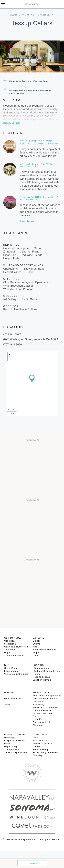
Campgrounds (41, 668)
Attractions (39, 701)
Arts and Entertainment (46, 699)
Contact (32, 863)
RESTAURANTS (13, 699)
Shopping (38, 725)
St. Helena (10, 644)
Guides (37, 641)
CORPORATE (40, 735)
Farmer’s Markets (42, 713)
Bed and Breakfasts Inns (47, 671)
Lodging (38, 665)
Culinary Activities (43, 710)
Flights (37, 653)
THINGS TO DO (41, 693)
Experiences (11, 671)
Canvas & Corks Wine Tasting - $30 (36, 165)
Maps (36, 647)
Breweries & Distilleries (46, 707)
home (14, 15)
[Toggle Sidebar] (3, 4)
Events (37, 644)
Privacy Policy (41, 749)
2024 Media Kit (41, 741)
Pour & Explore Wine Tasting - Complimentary (39, 142)
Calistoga (9, 641)
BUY (7, 665)
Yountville (10, 650)
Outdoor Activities (43, 722)
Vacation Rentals (42, 680)
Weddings (10, 738)
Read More (12, 124)
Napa (7, 653)
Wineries (28, 15)
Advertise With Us (43, 743)
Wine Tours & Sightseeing (47, 696)
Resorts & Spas (41, 677)
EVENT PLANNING (15, 735)
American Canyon (14, 656)
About (36, 738)
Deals (36, 656)
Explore (38, 638)
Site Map (38, 755)
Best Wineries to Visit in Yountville (39, 198)
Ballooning (39, 704)
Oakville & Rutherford (16, 647)
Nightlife (37, 719)
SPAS (7, 704)
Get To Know (13, 638)
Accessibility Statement (46, 752)
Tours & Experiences (16, 752)
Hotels (36, 674)
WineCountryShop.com (17, 674)
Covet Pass (11, 668)
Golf (35, 716)
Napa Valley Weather (44, 650)
